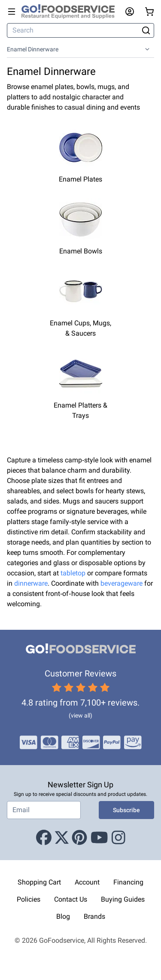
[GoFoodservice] (71, 12)
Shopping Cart (39, 882)
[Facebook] (44, 838)
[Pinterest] (79, 838)
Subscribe (126, 810)
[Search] (73, 30)
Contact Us (71, 899)
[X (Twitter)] (62, 838)
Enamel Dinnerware (33, 49)
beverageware (122, 583)
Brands (94, 916)
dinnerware (31, 583)
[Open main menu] (12, 12)
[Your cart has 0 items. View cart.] (149, 12)
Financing (128, 882)
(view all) (80, 715)
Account (87, 882)
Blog (63, 916)
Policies (29, 899)
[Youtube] (99, 838)
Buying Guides (123, 899)
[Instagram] (118, 838)
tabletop (73, 573)
